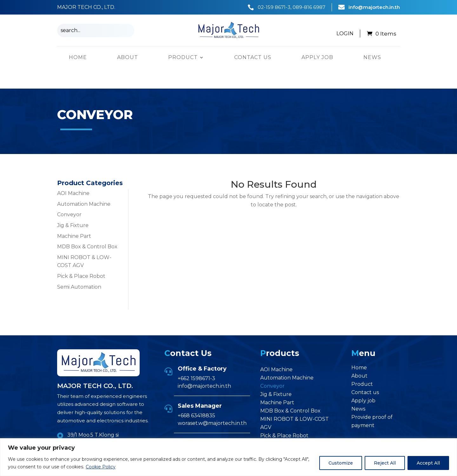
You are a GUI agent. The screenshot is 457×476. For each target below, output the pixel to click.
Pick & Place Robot (81, 256)
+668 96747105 (194, 432)
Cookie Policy (101, 467)
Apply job (317, 58)
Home (78, 58)
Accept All (428, 463)
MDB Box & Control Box (87, 227)
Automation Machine (84, 184)
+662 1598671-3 (196, 358)
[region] (228, 457)
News (372, 58)
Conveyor (69, 194)
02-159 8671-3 (274, 7)
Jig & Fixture (73, 205)
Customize (341, 463)
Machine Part (74, 216)
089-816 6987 (309, 7)
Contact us (253, 58)
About (128, 58)
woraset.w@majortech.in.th (212, 403)
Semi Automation (79, 267)
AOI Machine (73, 173)
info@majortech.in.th (374, 7)
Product (183, 58)
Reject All (385, 463)
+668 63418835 (196, 396)
